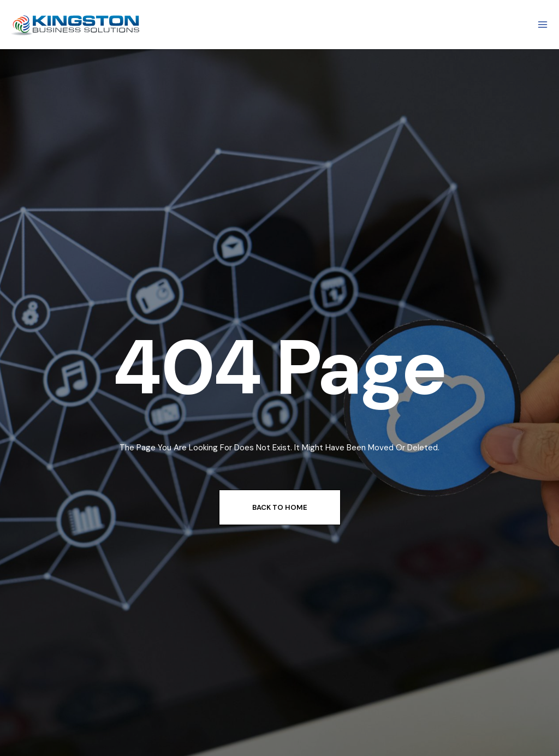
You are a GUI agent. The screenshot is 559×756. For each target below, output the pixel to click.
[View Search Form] (280, 25)
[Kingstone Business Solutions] (76, 25)
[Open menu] (543, 25)
